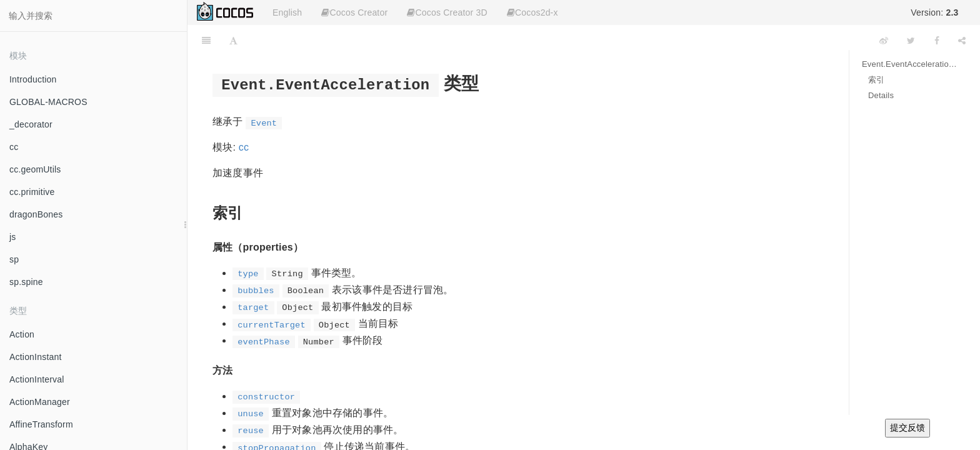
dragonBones (36, 214)
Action (22, 334)
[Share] (962, 41)
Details (881, 95)
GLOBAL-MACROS (48, 102)
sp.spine (26, 282)
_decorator (31, 124)
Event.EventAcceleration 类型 (912, 64)
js (13, 237)
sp (14, 259)
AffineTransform (41, 424)
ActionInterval (37, 379)
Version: (934, 12)
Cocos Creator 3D (447, 12)
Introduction (33, 79)
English (287, 12)
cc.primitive (32, 192)
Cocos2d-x (532, 12)
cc (14, 147)
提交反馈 (907, 427)
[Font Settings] (233, 41)
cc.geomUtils (35, 169)
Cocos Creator (354, 12)
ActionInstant (36, 357)
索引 (876, 80)
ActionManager (40, 402)
